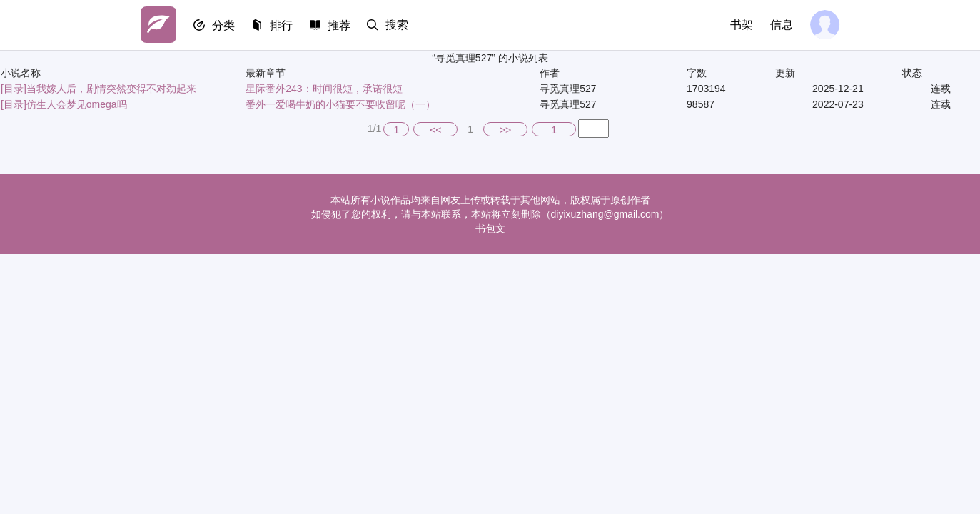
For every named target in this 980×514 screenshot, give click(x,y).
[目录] (14, 89)
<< (435, 130)
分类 (225, 25)
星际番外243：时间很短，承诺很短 (324, 89)
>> (505, 130)
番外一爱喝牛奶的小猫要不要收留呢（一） (340, 104)
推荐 (342, 25)
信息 (782, 25)
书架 (742, 25)
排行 (283, 25)
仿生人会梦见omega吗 (77, 104)
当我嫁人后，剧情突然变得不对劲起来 (111, 89)
